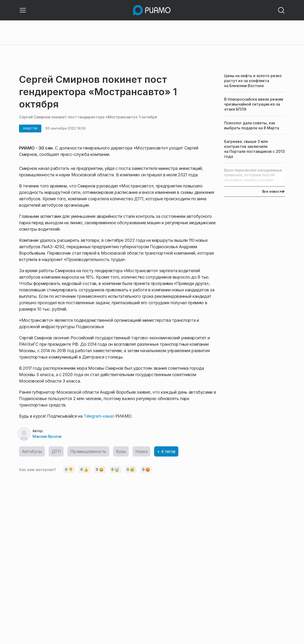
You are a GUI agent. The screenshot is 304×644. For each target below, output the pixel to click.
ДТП (56, 451)
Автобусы (32, 451)
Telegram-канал (99, 416)
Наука (141, 451)
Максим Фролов (47, 436)
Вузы (121, 451)
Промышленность (88, 451)
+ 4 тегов (166, 451)
